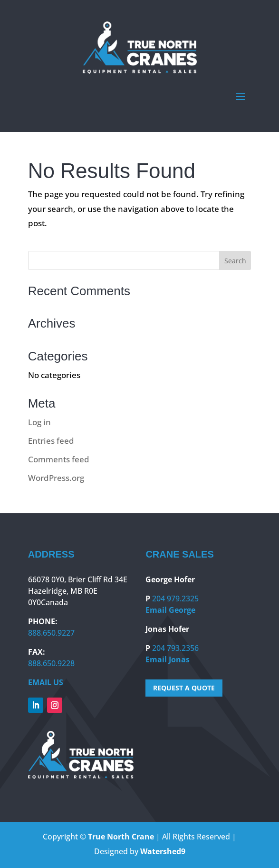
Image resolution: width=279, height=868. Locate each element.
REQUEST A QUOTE (184, 688)
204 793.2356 (175, 648)
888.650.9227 (51, 633)
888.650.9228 (51, 663)
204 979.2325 (175, 599)
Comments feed (59, 459)
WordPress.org (56, 478)
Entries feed (51, 441)
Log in (39, 422)
